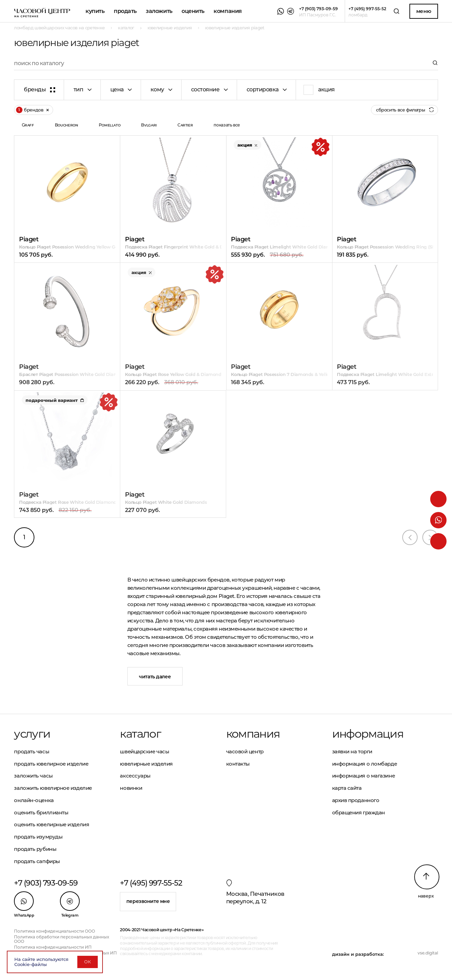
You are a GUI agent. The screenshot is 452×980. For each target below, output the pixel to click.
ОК (88, 962)
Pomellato (110, 125)
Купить (95, 11)
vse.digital (428, 953)
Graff (28, 125)
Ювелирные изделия (146, 764)
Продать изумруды (38, 837)
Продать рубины (35, 849)
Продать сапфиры (37, 861)
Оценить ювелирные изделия (51, 824)
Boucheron (66, 125)
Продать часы (32, 751)
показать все (227, 125)
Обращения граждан (359, 812)
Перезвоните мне (148, 901)
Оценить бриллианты (41, 812)
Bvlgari (149, 125)
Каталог (140, 734)
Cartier (185, 125)
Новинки (131, 788)
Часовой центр (245, 751)
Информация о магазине (364, 776)
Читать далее (155, 677)
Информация (368, 734)
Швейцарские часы (144, 751)
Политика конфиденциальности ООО (54, 931)
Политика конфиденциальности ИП (53, 947)
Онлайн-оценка (34, 800)
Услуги (32, 734)
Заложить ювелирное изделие (53, 788)
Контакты (238, 764)
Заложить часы (33, 776)
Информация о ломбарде (365, 764)
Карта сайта (347, 788)
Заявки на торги (352, 751)
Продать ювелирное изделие (51, 764)
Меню (424, 11)
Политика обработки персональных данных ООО (61, 939)
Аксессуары (135, 776)
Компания (228, 11)
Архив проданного (356, 800)
